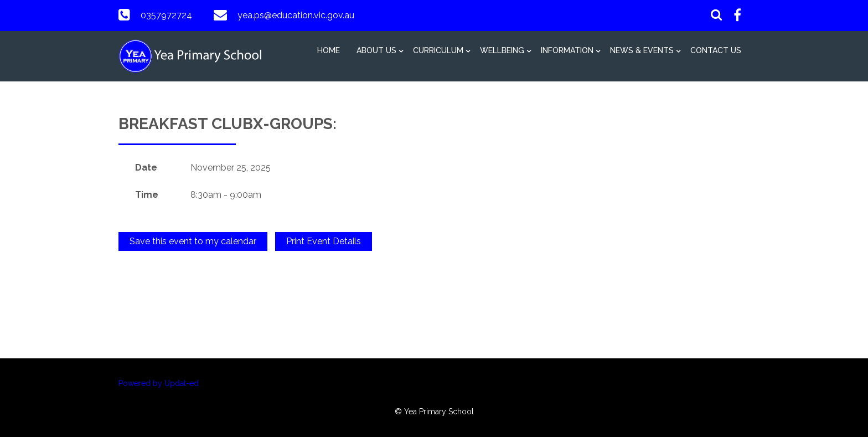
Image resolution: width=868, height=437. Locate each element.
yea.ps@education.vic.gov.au (296, 15)
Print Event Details (324, 241)
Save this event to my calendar (193, 241)
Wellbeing (502, 50)
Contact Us (716, 50)
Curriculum (438, 50)
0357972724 (166, 15)
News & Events (642, 50)
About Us (376, 50)
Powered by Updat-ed (159, 383)
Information (567, 50)
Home (329, 50)
